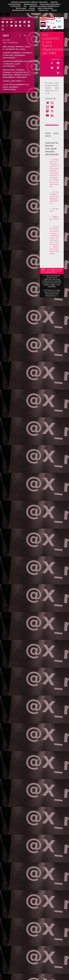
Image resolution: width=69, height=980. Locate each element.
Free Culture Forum (45, 8)
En (49, 93)
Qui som (6, 40)
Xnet (6, 36)
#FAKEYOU (54, 2)
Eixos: (43, 269)
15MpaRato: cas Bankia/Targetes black (44, 6)
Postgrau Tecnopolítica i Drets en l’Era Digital (29, 2)
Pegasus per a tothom (54, 219)
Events (54, 10)
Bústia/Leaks (21, 8)
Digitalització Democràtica (50, 4)
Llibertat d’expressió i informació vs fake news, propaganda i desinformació (17, 55)
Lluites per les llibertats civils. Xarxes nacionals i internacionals (16, 87)
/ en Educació (15, 6)
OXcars (32, 8)
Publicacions (43, 10)
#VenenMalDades (30, 4)
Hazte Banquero (15, 4)
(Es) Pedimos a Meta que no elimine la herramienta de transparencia (52, 293)
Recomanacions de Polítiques (24, 10)
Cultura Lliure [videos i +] (13, 81)
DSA (25, 6)
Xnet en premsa (10, 43)
